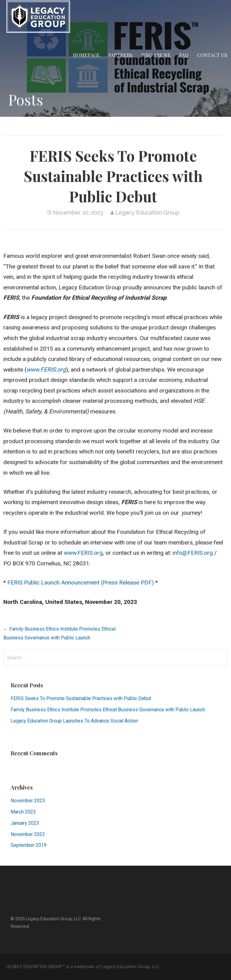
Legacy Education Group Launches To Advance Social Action (74, 721)
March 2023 (23, 812)
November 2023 (28, 801)
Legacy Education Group (148, 212)
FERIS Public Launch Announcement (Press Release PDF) (81, 583)
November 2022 (28, 834)
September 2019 (29, 845)
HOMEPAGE (86, 55)
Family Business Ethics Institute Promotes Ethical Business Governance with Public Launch (108, 710)
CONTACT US (212, 55)
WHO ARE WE (156, 55)
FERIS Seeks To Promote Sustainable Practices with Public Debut (81, 698)
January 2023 (25, 823)
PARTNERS (120, 55)
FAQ (184, 55)
